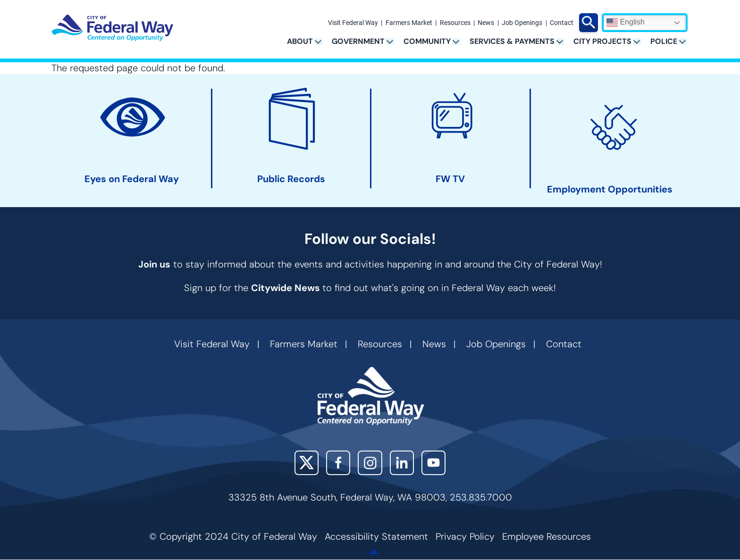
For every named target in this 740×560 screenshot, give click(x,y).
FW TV (450, 179)
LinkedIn (402, 463)
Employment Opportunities (610, 189)
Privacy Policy (465, 536)
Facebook (338, 463)
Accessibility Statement (376, 536)
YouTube (433, 463)
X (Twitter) (307, 463)
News (486, 23)
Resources (455, 23)
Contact (562, 23)
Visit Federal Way (353, 23)
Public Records (291, 179)
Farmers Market (409, 23)
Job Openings (522, 23)
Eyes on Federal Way (132, 179)
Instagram (370, 463)
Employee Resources (547, 536)
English (626, 23)
